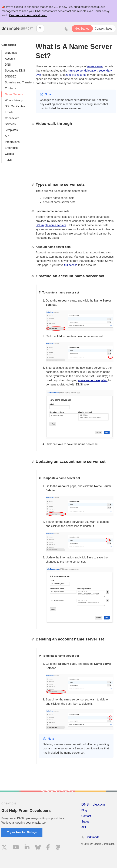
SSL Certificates (15, 106)
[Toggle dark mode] (66, 29)
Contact (86, 816)
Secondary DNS (15, 71)
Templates (11, 130)
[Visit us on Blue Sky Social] (38, 848)
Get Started (82, 29)
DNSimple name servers (51, 225)
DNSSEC (11, 77)
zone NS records (76, 75)
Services (10, 124)
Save (60, 444)
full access (71, 265)
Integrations (12, 142)
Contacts (10, 88)
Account (10, 59)
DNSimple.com (93, 804)
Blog (84, 810)
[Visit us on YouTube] (16, 848)
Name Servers (14, 94)
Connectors (12, 118)
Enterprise (11, 148)
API (7, 136)
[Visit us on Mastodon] (58, 848)
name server (95, 66)
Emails (9, 112)
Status (85, 822)
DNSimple (11, 53)
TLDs (8, 160)
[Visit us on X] (4, 848)
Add (59, 336)
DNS (8, 65)
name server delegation (83, 71)
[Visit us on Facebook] (48, 848)
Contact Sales (103, 29)
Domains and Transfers (19, 82)
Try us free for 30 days (22, 832)
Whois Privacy (14, 100)
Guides (9, 154)
